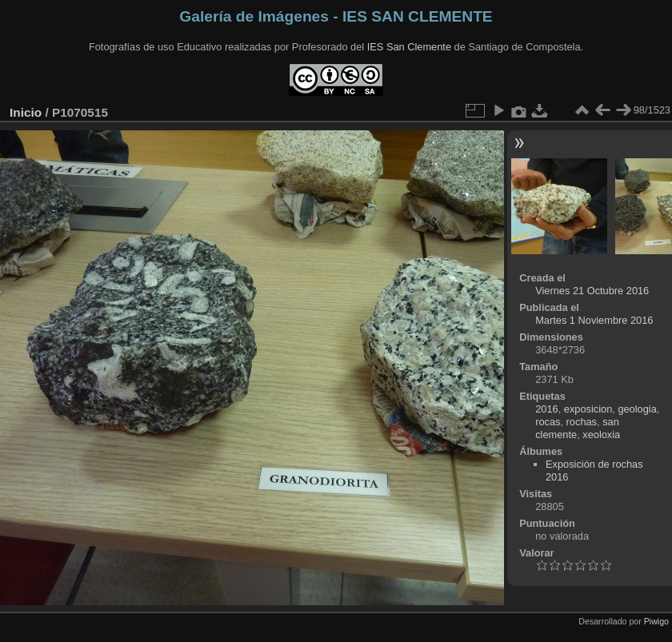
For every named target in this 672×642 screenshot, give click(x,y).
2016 (546, 409)
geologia (637, 409)
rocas (548, 422)
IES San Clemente (409, 47)
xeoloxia (601, 435)
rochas (582, 422)
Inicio (26, 112)
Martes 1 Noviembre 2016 (594, 320)
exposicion (588, 409)
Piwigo (656, 621)
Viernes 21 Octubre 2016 (592, 291)
